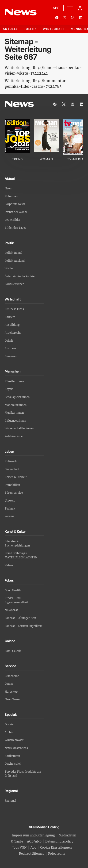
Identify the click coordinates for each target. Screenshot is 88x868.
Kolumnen (11, 196)
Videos (9, 565)
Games (9, 684)
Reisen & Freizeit (16, 477)
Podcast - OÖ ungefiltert (20, 618)
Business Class (14, 309)
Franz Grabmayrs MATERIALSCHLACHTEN (21, 555)
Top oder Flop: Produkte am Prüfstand (23, 774)
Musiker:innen (14, 413)
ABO (56, 8)
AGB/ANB (34, 841)
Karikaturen (12, 756)
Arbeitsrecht (13, 333)
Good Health (13, 590)
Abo (33, 848)
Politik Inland (13, 253)
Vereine (10, 516)
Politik (30, 29)
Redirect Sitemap (32, 854)
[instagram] (73, 18)
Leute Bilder (13, 220)
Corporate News (15, 204)
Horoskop (11, 692)
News (8, 188)
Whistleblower (14, 740)
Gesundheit (12, 469)
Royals (9, 389)
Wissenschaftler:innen (19, 428)
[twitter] (65, 18)
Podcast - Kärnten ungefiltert (23, 626)
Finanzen (11, 356)
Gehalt (9, 341)
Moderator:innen (16, 405)
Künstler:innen (14, 381)
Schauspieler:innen (17, 397)
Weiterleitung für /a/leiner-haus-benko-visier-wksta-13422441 (43, 70)
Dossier (10, 724)
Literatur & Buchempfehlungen (17, 543)
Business (11, 348)
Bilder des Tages (15, 228)
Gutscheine (12, 676)
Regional (10, 801)
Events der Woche (16, 212)
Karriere (10, 317)
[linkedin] (81, 18)
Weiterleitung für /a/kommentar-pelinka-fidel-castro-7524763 (36, 83)
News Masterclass (16, 748)
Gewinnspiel (13, 764)
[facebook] (57, 18)
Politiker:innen (14, 284)
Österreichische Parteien (20, 276)
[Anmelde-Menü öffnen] (80, 8)
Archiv (9, 732)
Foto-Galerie (13, 651)
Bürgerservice (14, 493)
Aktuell (10, 29)
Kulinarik (11, 461)
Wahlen (10, 268)
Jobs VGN (19, 848)
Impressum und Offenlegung (33, 835)
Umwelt (10, 501)
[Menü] (70, 8)
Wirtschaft (54, 29)
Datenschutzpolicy (59, 841)
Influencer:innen (15, 421)
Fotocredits (57, 854)
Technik (10, 509)
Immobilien (12, 485)
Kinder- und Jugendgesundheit (16, 600)
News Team (12, 699)
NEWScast (11, 610)
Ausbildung (12, 325)
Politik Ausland (15, 261)
